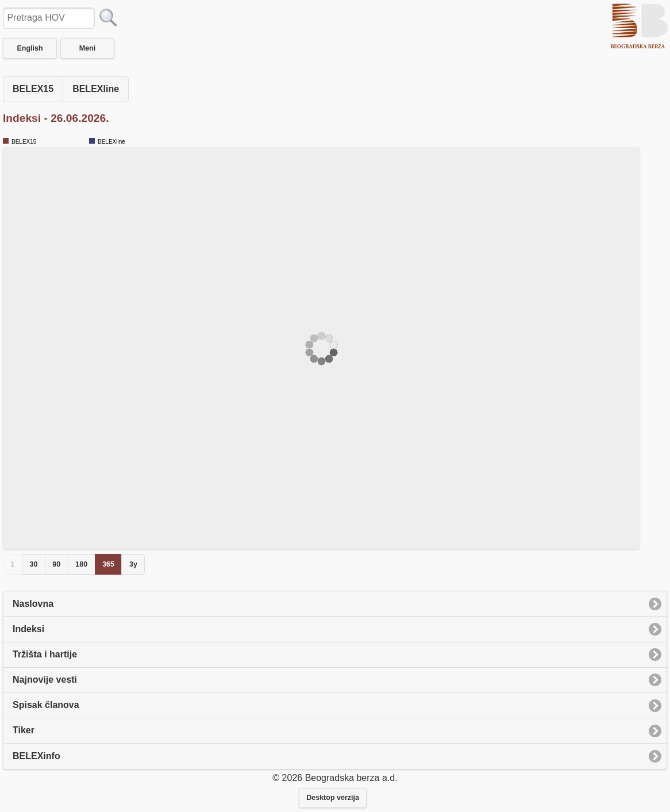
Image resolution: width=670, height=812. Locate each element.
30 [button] (33, 564)
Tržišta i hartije (45, 654)
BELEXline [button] (96, 89)
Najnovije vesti (45, 680)
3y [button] (133, 564)
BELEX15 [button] (33, 89)
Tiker (24, 730)
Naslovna (33, 604)
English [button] (30, 48)
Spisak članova (46, 705)
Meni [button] (87, 48)
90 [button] (56, 564)
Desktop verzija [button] (333, 798)
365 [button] (108, 564)
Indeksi (28, 629)
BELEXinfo (36, 756)
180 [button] (81, 564)
